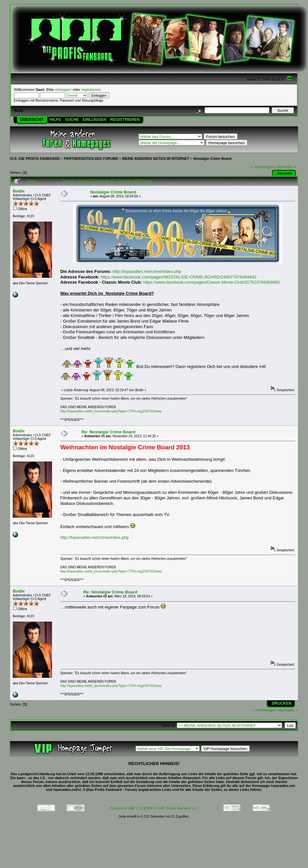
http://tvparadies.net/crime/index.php (147, 271)
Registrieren (125, 120)
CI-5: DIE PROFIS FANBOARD (35, 159)
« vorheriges (263, 167)
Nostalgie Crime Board (212, 159)
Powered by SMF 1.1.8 (127, 808)
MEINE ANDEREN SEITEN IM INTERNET (156, 159)
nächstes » (286, 167)
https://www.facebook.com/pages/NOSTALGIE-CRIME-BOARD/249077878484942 (179, 277)
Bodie (19, 191)
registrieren (91, 89)
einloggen (63, 89)
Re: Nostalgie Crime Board (109, 432)
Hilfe (55, 120)
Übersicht (32, 120)
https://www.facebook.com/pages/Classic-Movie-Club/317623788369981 (212, 282)
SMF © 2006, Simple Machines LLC (172, 808)
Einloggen (95, 120)
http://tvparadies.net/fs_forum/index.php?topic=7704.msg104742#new (111, 411)
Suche (72, 120)
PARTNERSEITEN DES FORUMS (91, 159)
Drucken (285, 174)
